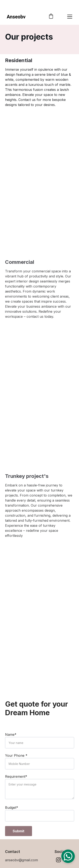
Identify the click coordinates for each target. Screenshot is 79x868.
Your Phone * (16, 762)
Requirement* (16, 783)
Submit (19, 838)
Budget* (12, 814)
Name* (11, 741)
